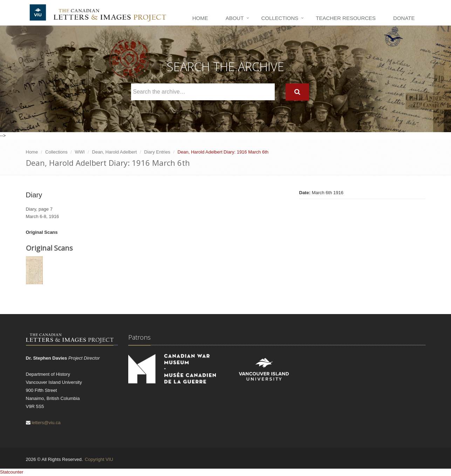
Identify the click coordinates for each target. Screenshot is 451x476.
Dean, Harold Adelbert (115, 152)
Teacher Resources (346, 18)
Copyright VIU (99, 459)
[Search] (297, 92)
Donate (404, 18)
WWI (80, 152)
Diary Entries (157, 152)
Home (200, 18)
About (235, 18)
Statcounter (12, 472)
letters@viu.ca (46, 423)
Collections (280, 18)
